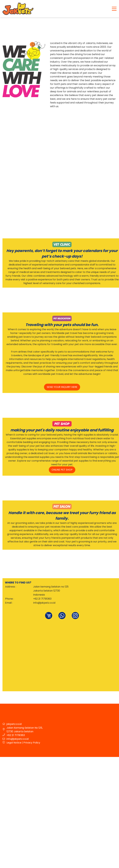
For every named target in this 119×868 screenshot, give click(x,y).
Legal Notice (14, 743)
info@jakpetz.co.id (18, 739)
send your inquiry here (62, 387)
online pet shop (62, 470)
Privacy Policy (32, 743)
